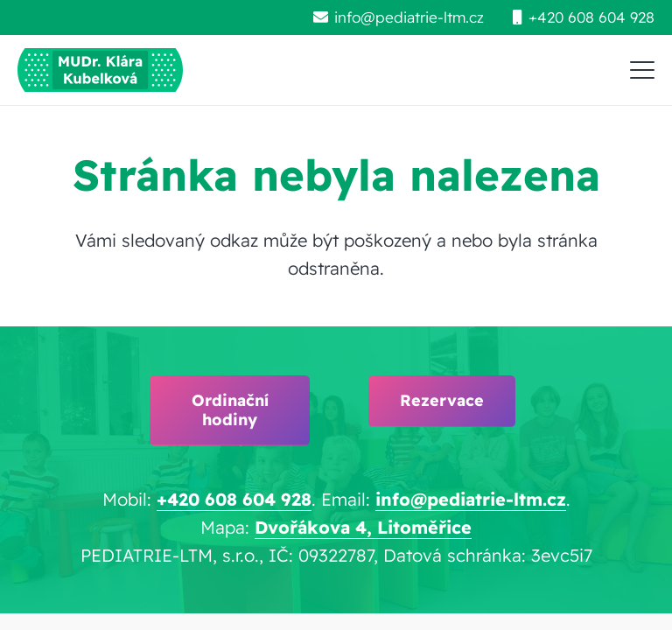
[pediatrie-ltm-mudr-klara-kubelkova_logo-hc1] (100, 70)
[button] (642, 70)
